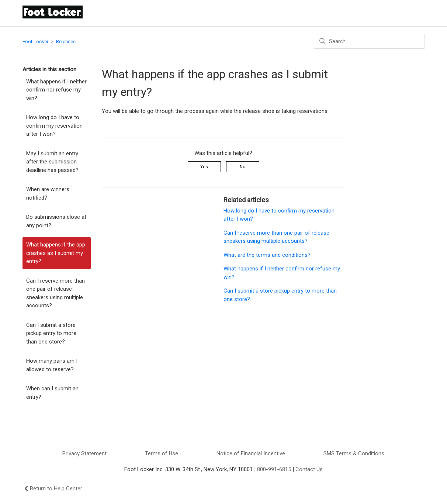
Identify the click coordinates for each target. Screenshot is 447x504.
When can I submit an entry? (52, 393)
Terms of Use (162, 453)
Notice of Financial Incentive (251, 453)
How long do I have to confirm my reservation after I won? (54, 126)
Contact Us (309, 469)
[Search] (369, 41)
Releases (66, 42)
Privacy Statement (84, 453)
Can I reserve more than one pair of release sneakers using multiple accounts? (56, 293)
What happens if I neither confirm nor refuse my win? (56, 90)
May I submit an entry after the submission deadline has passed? (52, 162)
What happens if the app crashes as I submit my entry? (56, 253)
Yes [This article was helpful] (204, 167)
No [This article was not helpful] (242, 167)
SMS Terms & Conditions (354, 453)
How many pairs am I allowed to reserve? (52, 365)
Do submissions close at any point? (56, 221)
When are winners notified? (48, 194)
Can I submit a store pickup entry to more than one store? (51, 333)
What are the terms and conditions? (267, 255)
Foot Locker (35, 42)
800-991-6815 (274, 469)
